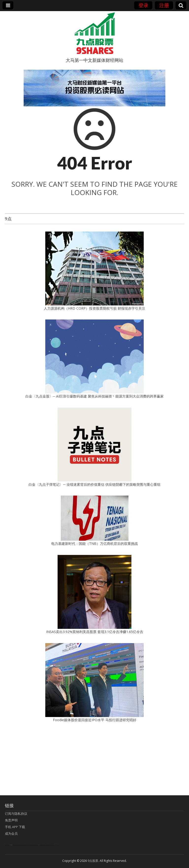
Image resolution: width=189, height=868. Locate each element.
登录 (143, 5)
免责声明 (11, 820)
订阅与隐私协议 (16, 814)
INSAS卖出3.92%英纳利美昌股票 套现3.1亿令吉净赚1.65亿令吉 (95, 632)
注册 (164, 5)
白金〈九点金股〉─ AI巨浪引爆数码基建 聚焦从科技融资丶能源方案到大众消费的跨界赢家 (95, 396)
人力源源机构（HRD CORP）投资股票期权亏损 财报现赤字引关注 (94, 308)
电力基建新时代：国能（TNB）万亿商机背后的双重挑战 (94, 543)
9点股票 (93, 861)
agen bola (39, 845)
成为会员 (11, 834)
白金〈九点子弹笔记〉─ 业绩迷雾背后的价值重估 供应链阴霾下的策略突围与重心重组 (94, 484)
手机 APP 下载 (15, 827)
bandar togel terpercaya (11, 845)
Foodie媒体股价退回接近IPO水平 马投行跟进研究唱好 (95, 720)
